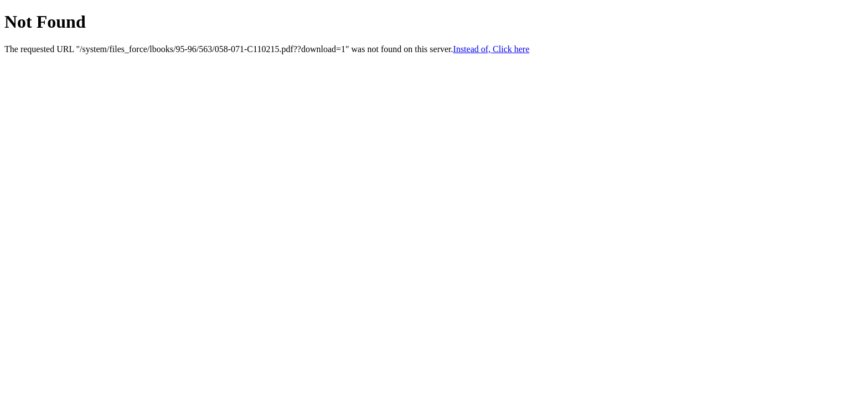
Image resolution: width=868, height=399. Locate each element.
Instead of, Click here (492, 49)
